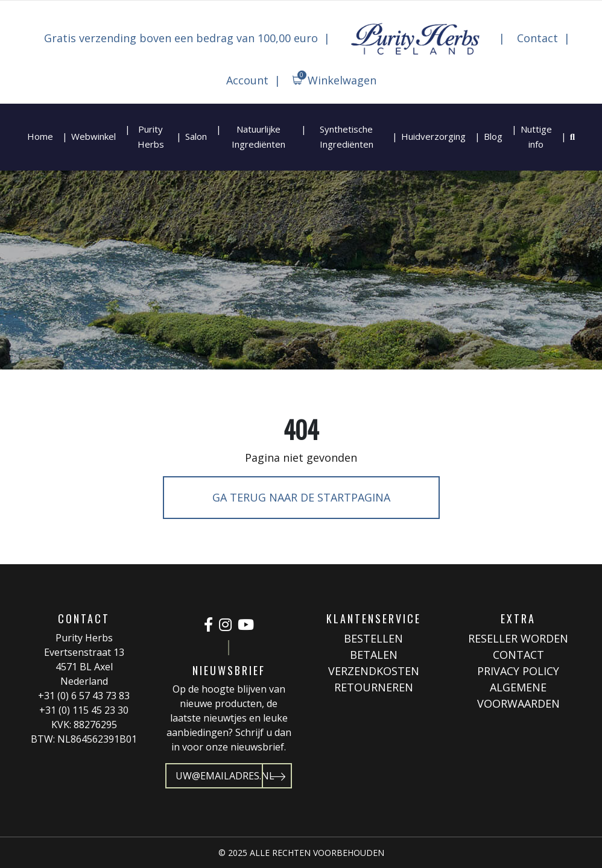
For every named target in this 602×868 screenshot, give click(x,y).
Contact (537, 38)
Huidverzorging (433, 136)
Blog (493, 136)
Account (247, 80)
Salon (196, 136)
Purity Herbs (151, 137)
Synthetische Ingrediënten (347, 137)
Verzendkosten (374, 671)
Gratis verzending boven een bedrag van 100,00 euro (181, 38)
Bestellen (373, 638)
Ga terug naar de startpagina (301, 497)
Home (40, 136)
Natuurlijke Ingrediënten (258, 137)
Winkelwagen (337, 79)
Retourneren (374, 687)
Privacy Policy (518, 671)
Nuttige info (536, 137)
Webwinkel (93, 136)
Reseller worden (518, 638)
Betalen (374, 655)
